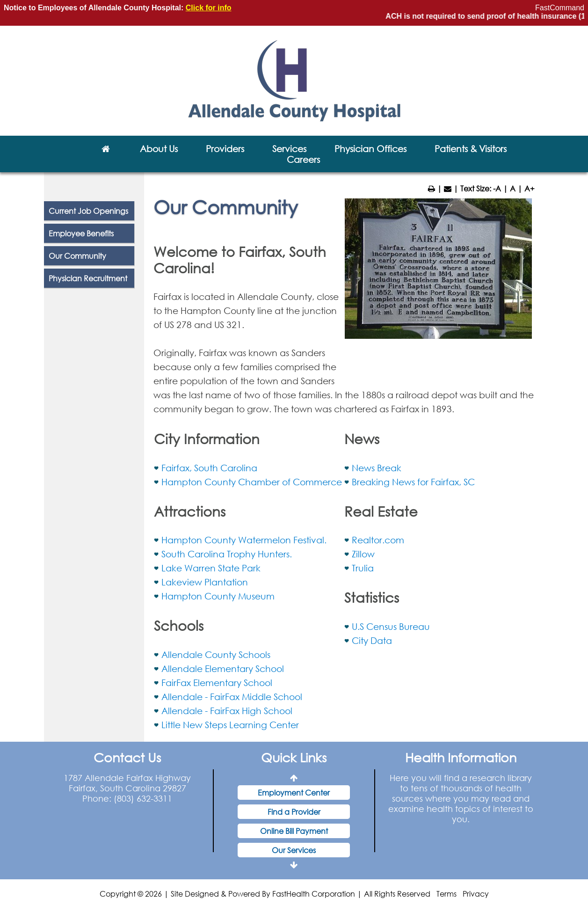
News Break (377, 468)
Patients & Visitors (471, 149)
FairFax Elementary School (217, 683)
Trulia (363, 568)
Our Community (77, 256)
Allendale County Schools (216, 654)
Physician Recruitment (88, 278)
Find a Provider (294, 812)
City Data (372, 640)
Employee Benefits (81, 233)
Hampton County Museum (218, 596)
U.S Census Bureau (391, 626)
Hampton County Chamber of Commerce (252, 482)
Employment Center (294, 792)
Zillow (363, 554)
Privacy (476, 894)
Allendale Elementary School (223, 668)
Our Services (294, 850)
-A (497, 188)
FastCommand (560, 8)
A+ (530, 188)
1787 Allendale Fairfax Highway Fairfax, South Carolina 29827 (127, 783)
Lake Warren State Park (211, 568)
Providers (225, 149)
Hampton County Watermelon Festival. (244, 540)
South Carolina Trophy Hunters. (227, 554)
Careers (303, 159)
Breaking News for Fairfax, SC (413, 482)
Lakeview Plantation (205, 582)
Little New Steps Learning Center (230, 725)
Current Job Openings (88, 211)
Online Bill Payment (294, 831)
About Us (159, 149)
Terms (446, 894)
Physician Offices (370, 149)
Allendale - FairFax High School (227, 711)
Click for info (209, 8)
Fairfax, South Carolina (209, 468)
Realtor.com (378, 540)
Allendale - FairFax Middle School (232, 697)
